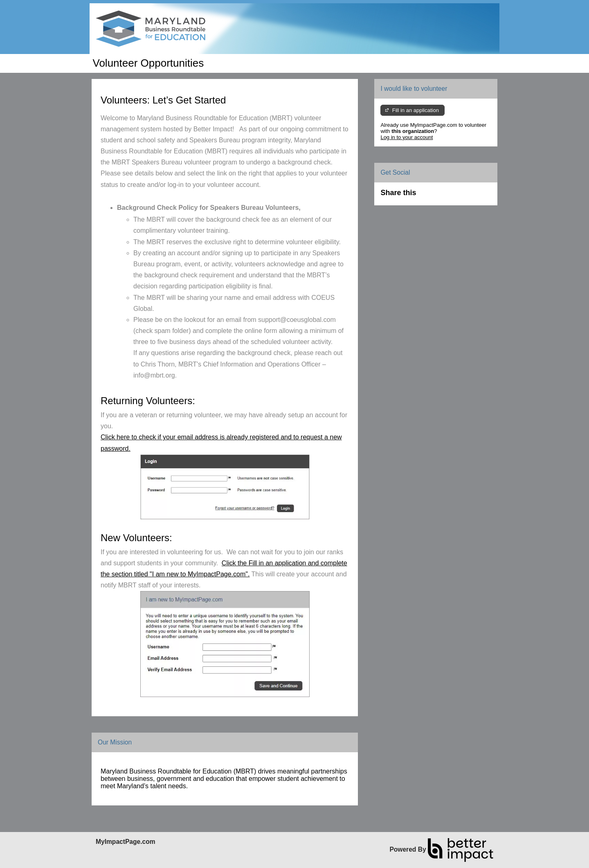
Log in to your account (407, 137)
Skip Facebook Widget (443, 196)
